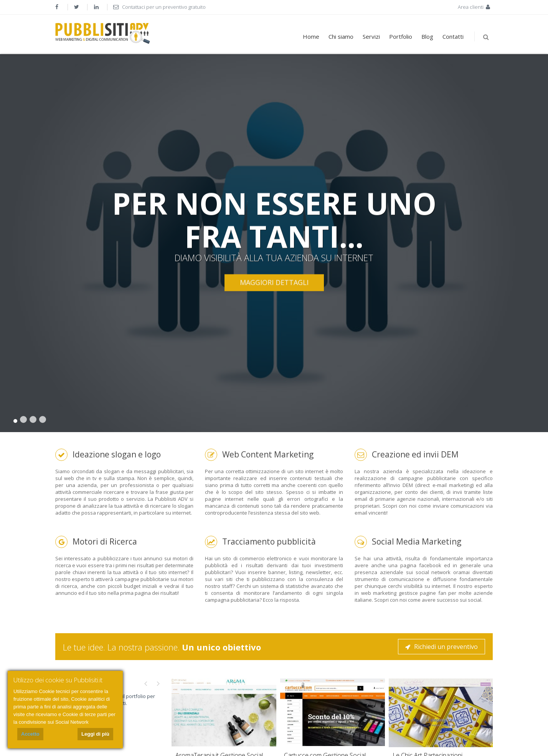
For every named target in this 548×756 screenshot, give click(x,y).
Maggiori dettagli (274, 282)
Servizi (371, 36)
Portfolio (401, 36)
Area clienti (475, 7)
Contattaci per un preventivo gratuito (159, 7)
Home (311, 36)
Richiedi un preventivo (442, 647)
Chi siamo (341, 36)
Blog (427, 36)
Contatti (453, 36)
